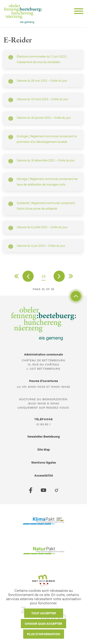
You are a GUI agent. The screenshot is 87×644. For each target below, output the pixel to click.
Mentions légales (44, 462)
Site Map (44, 449)
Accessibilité (44, 475)
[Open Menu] (77, 12)
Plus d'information (44, 634)
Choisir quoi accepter (43, 623)
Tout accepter (44, 613)
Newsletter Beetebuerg (44, 436)
